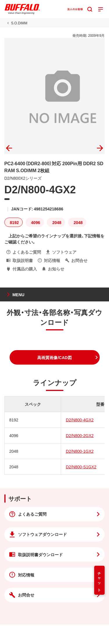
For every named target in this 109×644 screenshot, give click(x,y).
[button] (55, 357)
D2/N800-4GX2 (80, 420)
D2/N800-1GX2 (80, 451)
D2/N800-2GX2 (80, 435)
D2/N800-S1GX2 (81, 467)
